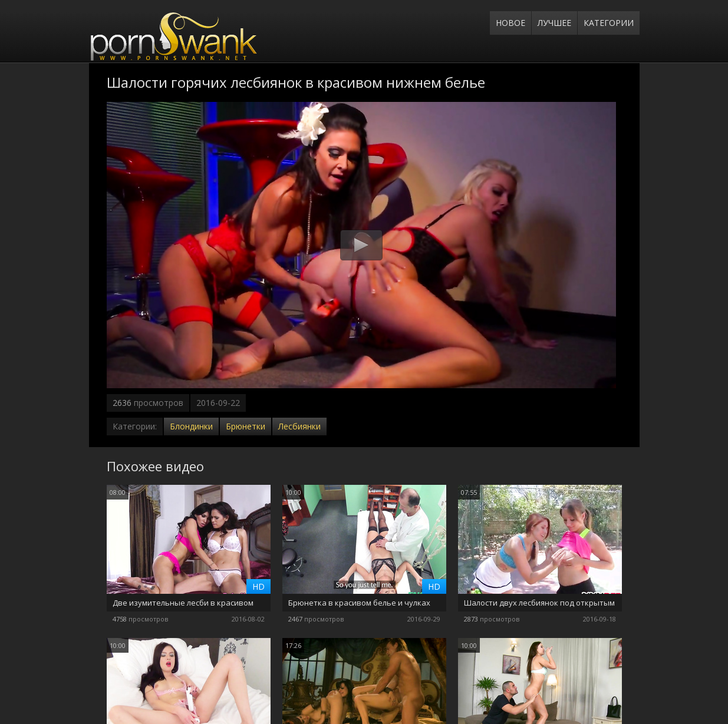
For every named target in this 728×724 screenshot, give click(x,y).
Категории (609, 23)
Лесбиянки (299, 426)
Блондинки (191, 426)
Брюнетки (246, 426)
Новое (510, 23)
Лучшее (554, 23)
